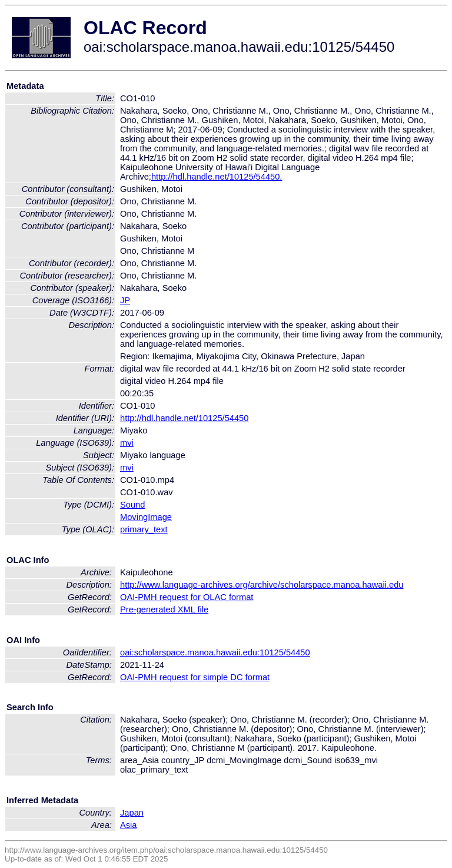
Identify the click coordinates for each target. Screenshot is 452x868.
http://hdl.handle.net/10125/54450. (217, 177)
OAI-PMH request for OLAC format (187, 597)
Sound (132, 505)
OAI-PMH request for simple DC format (195, 677)
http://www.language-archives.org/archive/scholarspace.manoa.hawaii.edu (262, 585)
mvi (127, 443)
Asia (129, 825)
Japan (132, 813)
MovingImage (146, 517)
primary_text (144, 529)
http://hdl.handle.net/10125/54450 (184, 418)
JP (125, 300)
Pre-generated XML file (164, 609)
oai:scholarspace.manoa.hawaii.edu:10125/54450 (215, 652)
